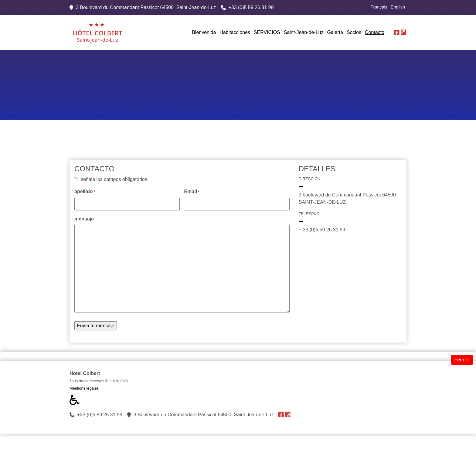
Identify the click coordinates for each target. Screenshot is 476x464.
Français (379, 7)
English (398, 7)
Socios (354, 32)
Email (192, 192)
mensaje (84, 219)
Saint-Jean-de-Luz (304, 32)
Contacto (375, 32)
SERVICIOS (267, 32)
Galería (335, 32)
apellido (85, 192)
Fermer (462, 360)
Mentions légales (84, 388)
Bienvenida (204, 32)
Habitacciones (235, 32)
